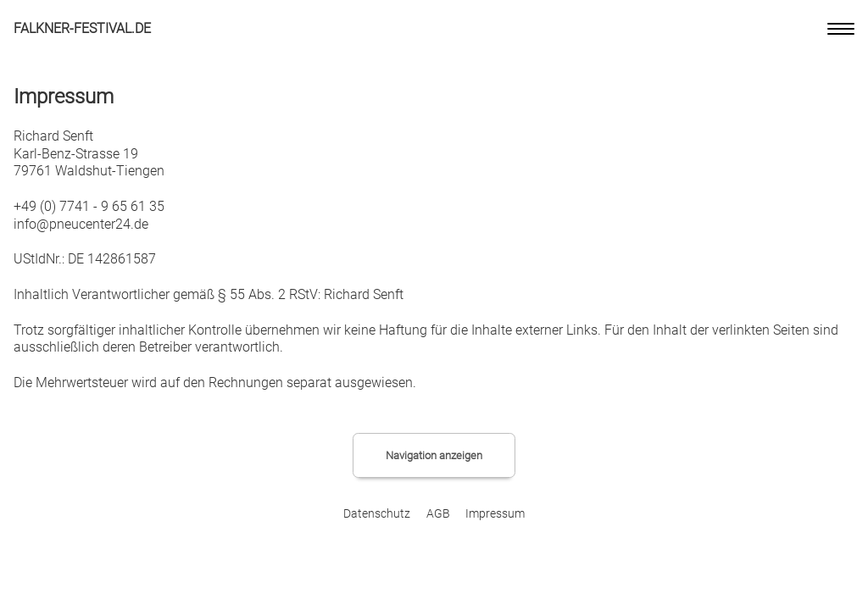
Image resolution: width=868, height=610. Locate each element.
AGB (438, 514)
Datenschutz (377, 514)
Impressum (495, 514)
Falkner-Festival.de (82, 28)
